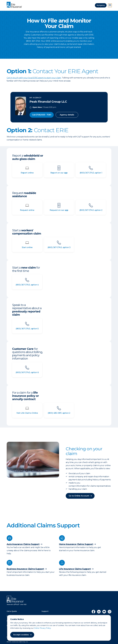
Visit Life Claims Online (27, 413)
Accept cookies (21, 635)
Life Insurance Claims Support (75, 569)
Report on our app (59, 173)
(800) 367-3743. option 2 (91, 210)
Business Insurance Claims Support (25, 569)
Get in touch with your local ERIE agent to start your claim (34, 78)
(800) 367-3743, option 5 (27, 329)
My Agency (101, 5)
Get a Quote (12, 611)
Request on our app (59, 210)
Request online (27, 210)
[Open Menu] (110, 5)
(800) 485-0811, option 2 (59, 413)
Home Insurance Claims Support (76, 544)
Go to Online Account (79, 496)
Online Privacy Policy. (43, 628)
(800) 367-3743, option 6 (27, 372)
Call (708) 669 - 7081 (42, 115)
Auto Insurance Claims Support (23, 544)
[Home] (15, 5)
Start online (27, 247)
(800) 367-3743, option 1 (91, 173)
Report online (27, 173)
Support (45, 611)
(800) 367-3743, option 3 (59, 247)
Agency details (67, 115)
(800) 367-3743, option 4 (27, 285)
